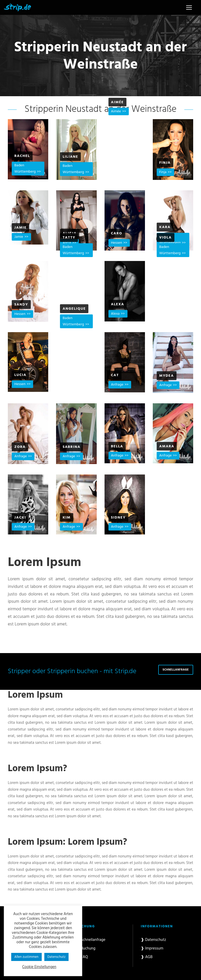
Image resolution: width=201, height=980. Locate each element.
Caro (117, 233)
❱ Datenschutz (153, 940)
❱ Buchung (86, 948)
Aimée (117, 102)
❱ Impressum (152, 948)
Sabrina (71, 447)
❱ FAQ (82, 957)
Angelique (74, 309)
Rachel (22, 156)
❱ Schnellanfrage (91, 940)
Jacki (20, 518)
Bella (117, 446)
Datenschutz (57, 957)
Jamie (20, 228)
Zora (20, 447)
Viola (166, 238)
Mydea (167, 376)
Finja (165, 163)
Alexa (118, 304)
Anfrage (117, 385)
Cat (115, 375)
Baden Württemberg (25, 169)
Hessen (117, 243)
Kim (67, 518)
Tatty (69, 238)
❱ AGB (147, 957)
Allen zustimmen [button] (26, 957)
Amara (167, 446)
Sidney (118, 518)
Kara (165, 227)
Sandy (21, 305)
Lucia (20, 375)
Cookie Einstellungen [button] (39, 967)
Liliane (70, 157)
